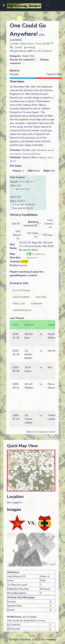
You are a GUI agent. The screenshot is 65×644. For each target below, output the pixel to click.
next (19, 47)
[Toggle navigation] (46, 6)
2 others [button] (46, 51)
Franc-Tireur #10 (37, 44)
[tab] (21, 290)
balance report (47, 432)
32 (30, 254)
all (34, 432)
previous (30, 47)
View (29, 432)
